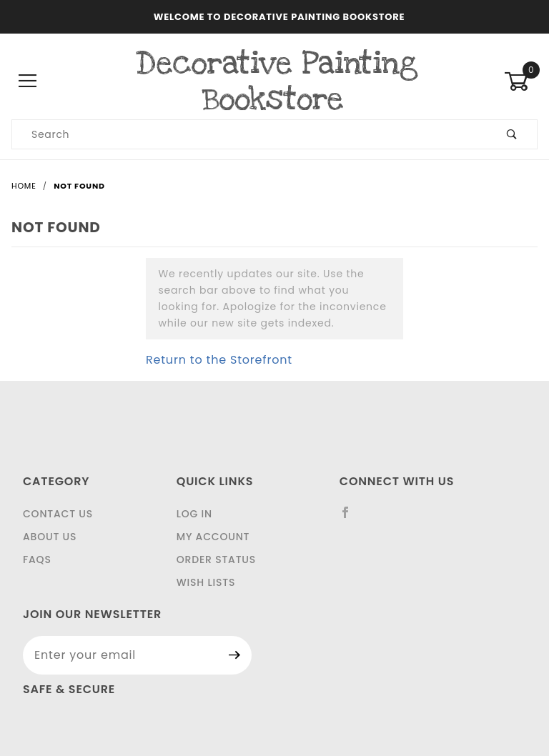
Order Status (216, 559)
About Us (50, 537)
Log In (194, 514)
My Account (213, 537)
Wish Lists (206, 582)
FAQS (37, 559)
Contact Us (58, 514)
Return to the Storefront (219, 360)
